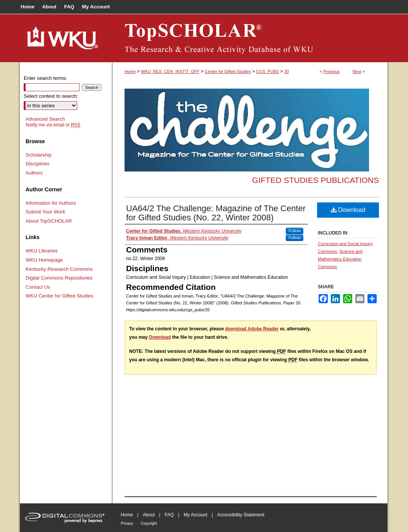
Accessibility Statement (241, 515)
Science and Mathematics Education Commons (340, 259)
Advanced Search (45, 119)
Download (348, 210)
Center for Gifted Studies (228, 71)
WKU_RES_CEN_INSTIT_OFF (170, 71)
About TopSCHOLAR (49, 221)
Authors (34, 173)
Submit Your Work (45, 212)
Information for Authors (51, 203)
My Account (196, 515)
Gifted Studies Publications (316, 180)
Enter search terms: (45, 78)
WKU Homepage (44, 260)
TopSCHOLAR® (250, 38)
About (149, 515)
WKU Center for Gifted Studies (59, 296)
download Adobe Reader (252, 329)
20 (287, 71)
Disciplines (37, 164)
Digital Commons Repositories (59, 278)
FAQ (169, 515)
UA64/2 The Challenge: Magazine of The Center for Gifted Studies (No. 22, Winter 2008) (216, 213)
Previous (331, 71)
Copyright (149, 523)
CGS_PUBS (267, 71)
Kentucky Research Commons (59, 269)
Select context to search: (51, 96)
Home (130, 71)
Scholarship (39, 155)
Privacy (127, 523)
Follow (295, 231)
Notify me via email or (53, 125)
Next (357, 71)
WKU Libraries (42, 251)
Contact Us (38, 287)
